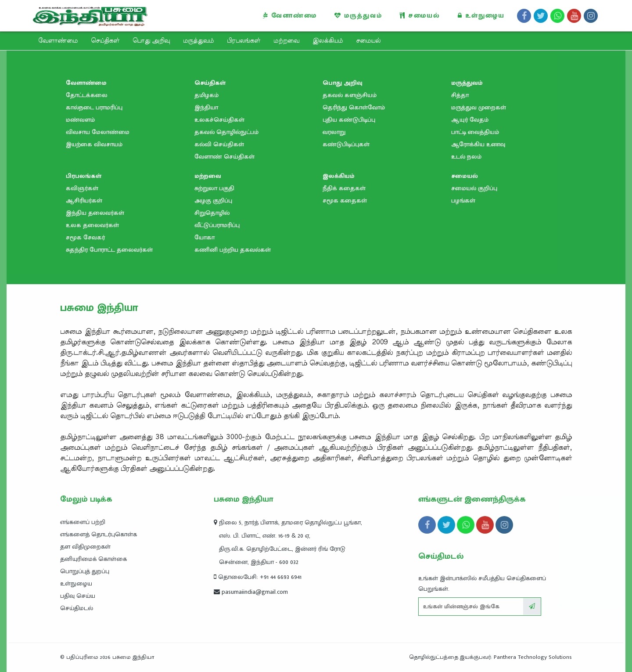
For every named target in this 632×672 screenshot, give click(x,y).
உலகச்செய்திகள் (219, 120)
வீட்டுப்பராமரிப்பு (217, 225)
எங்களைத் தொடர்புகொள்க (99, 534)
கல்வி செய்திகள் (219, 144)
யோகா (205, 237)
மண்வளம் (80, 120)
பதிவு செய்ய (78, 596)
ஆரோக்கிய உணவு (478, 144)
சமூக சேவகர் (85, 237)
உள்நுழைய (481, 16)
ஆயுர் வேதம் (470, 120)
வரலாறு (334, 132)
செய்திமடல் (77, 608)
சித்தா (460, 95)
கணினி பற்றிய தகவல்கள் (233, 250)
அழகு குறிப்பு (213, 201)
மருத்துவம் (358, 16)
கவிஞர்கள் (82, 188)
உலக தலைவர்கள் (92, 225)
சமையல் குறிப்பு (474, 188)
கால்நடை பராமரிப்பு (94, 107)
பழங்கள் (463, 201)
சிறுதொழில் (212, 213)
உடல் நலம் (466, 157)
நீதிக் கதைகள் (344, 188)
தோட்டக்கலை (87, 95)
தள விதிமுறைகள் (85, 547)
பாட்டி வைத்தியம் (475, 132)
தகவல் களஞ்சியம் (350, 95)
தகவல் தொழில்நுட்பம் (226, 132)
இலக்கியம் (328, 41)
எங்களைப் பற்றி (83, 522)
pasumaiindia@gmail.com (251, 592)
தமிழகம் (206, 95)
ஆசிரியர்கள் (84, 201)
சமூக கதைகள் (345, 201)
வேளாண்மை (290, 16)
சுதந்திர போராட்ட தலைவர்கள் (109, 250)
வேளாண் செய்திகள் (224, 157)
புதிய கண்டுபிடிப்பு (349, 120)
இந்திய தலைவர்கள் (95, 213)
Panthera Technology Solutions (533, 657)
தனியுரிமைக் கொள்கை (93, 559)
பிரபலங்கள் (244, 41)
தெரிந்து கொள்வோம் (354, 107)
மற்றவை (286, 41)
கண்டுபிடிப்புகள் (346, 144)
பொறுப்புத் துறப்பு (85, 571)
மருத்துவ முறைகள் (479, 107)
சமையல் (420, 16)
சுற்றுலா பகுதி (214, 188)
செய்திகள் (105, 41)
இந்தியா (206, 107)
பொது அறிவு (151, 41)
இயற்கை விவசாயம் (94, 144)
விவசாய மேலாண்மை (98, 132)
